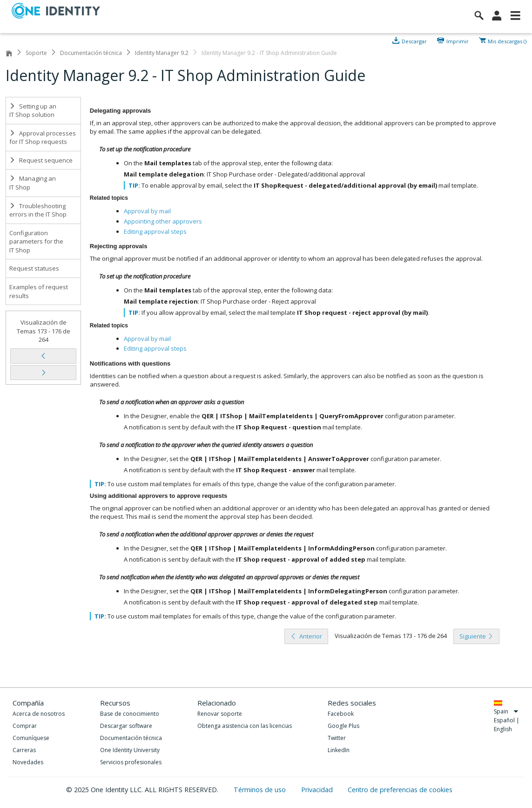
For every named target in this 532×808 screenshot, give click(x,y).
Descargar (414, 41)
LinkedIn (339, 750)
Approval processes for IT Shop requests (43, 138)
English (503, 729)
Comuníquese (31, 738)
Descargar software (126, 726)
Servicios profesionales (131, 762)
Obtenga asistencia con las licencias (245, 726)
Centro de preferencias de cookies (400, 790)
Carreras (24, 750)
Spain (506, 711)
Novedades (28, 762)
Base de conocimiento (130, 714)
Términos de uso (261, 790)
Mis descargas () (507, 41)
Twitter (337, 738)
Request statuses (34, 268)
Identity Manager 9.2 (162, 53)
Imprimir (458, 41)
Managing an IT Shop (33, 183)
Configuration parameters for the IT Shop (36, 241)
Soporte (36, 53)
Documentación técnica (91, 53)
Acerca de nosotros (39, 714)
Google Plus (343, 726)
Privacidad (318, 790)
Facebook (341, 714)
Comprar (25, 726)
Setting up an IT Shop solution (33, 111)
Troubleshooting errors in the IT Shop (38, 210)
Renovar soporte (220, 714)
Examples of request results (39, 291)
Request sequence (41, 160)
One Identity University (130, 750)
